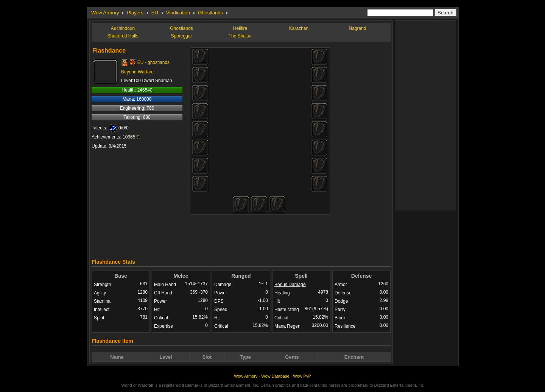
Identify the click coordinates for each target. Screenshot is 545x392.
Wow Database (275, 376)
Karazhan (299, 28)
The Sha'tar (240, 36)
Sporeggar (181, 36)
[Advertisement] (241, 235)
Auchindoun (123, 28)
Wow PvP (302, 376)
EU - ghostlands (153, 62)
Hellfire (240, 28)
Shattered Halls (123, 36)
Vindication (178, 13)
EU (155, 13)
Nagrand (357, 28)
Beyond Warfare (137, 72)
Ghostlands (210, 13)
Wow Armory (105, 13)
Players (135, 13)
